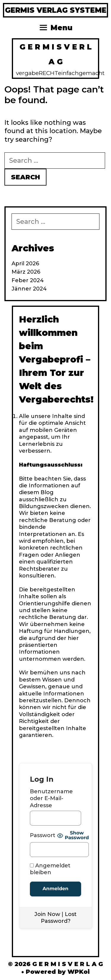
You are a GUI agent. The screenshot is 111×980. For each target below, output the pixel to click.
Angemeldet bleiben (50, 869)
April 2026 (25, 264)
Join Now (47, 914)
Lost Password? (59, 918)
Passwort (43, 835)
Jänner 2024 (29, 289)
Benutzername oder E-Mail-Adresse (51, 798)
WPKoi (79, 972)
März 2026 (26, 272)
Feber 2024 (28, 280)
